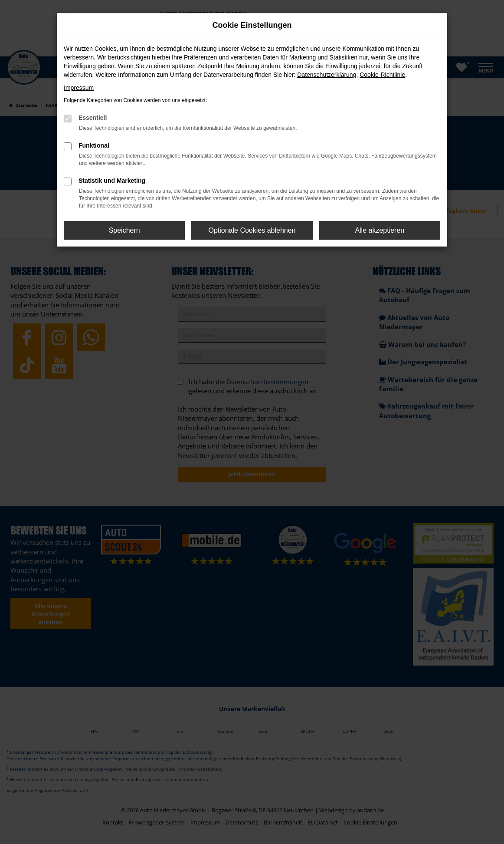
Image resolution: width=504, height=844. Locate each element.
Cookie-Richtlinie (382, 75)
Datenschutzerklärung (327, 75)
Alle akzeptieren (380, 230)
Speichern (124, 230)
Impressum (79, 88)
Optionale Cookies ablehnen (252, 230)
